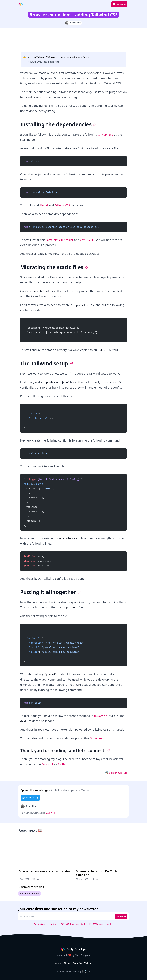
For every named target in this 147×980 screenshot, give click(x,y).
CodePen (78, 963)
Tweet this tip (30, 798)
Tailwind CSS (64, 205)
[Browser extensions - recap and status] (45, 860)
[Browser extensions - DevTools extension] (102, 860)
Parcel (45, 205)
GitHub (67, 963)
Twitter (64, 764)
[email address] (68, 917)
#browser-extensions (30, 894)
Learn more (50, 813)
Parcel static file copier (61, 240)
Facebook (48, 764)
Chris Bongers (83, 955)
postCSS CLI (91, 240)
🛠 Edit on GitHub (115, 773)
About (58, 963)
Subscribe (119, 4)
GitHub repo (106, 134)
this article (101, 716)
